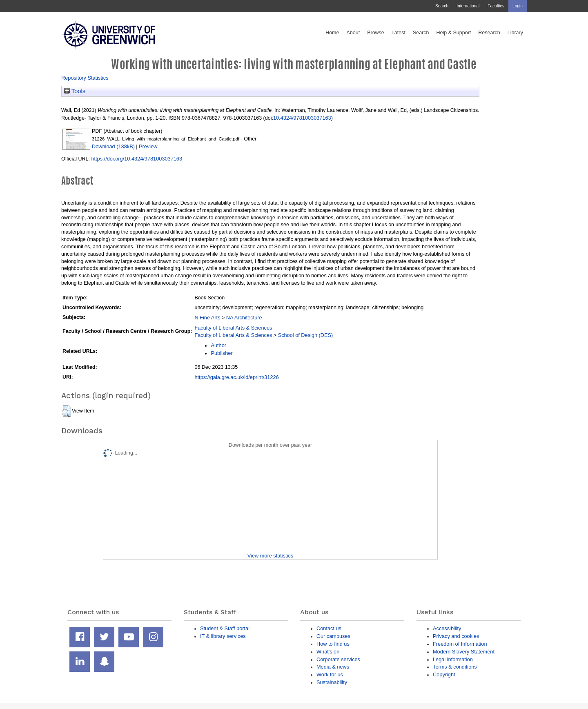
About (353, 33)
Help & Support (454, 33)
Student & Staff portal (225, 628)
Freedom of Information (460, 644)
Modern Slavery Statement (464, 652)
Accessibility (447, 628)
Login (518, 6)
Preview (148, 146)
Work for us (330, 674)
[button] (66, 411)
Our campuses (333, 636)
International (468, 6)
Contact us (329, 628)
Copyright (444, 674)
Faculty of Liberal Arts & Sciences (233, 328)
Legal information (453, 659)
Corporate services (338, 659)
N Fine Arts (207, 318)
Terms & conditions (455, 667)
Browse (376, 33)
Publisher (222, 353)
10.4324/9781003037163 (302, 118)
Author (218, 345)
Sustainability (332, 682)
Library (515, 33)
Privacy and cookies (456, 636)
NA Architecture (244, 318)
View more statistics (270, 556)
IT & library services (223, 636)
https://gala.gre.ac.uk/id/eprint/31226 (236, 377)
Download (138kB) (113, 146)
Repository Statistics (85, 78)
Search (442, 6)
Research (489, 33)
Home (332, 33)
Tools (75, 91)
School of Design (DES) (306, 335)
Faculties (496, 6)
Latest (399, 33)
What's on (328, 652)
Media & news (333, 667)
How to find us (333, 644)
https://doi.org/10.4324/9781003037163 (137, 159)
